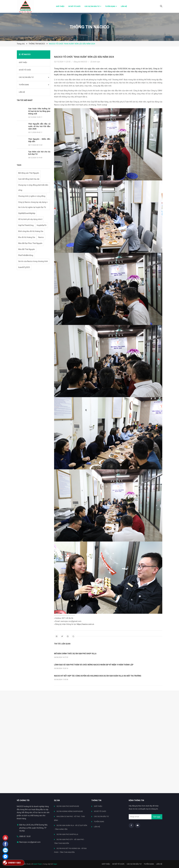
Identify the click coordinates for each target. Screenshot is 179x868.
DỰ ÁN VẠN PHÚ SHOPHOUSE (68, 806)
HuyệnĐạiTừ (42, 225)
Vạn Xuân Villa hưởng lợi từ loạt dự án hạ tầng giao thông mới (39, 111)
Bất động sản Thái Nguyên (29, 173)
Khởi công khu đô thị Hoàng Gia (31, 231)
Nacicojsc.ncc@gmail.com (30, 842)
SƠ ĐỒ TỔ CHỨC (25, 70)
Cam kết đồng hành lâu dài (29, 179)
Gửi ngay (157, 817)
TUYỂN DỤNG (24, 85)
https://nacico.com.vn (85, 624)
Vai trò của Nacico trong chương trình (33, 261)
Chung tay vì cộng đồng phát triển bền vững (33, 188)
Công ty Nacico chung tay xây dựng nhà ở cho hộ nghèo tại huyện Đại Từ (33, 205)
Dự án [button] (57, 800)
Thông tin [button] (96, 800)
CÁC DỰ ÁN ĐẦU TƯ (26, 77)
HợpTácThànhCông (26, 225)
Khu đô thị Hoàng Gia (27, 237)
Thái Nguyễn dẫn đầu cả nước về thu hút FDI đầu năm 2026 (39, 126)
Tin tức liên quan (62, 644)
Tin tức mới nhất (25, 100)
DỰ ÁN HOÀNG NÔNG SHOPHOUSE (70, 811)
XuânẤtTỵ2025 (24, 267)
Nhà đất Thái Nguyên (27, 249)
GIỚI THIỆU (23, 62)
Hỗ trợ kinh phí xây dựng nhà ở (30, 219)
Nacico (41, 237)
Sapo (55, 864)
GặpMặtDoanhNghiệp (27, 213)
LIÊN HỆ (22, 92)
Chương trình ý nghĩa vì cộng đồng (32, 196)
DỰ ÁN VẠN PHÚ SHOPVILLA (67, 834)
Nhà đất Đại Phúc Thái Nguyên (30, 243)
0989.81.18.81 (25, 836)
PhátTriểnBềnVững (26, 255)
